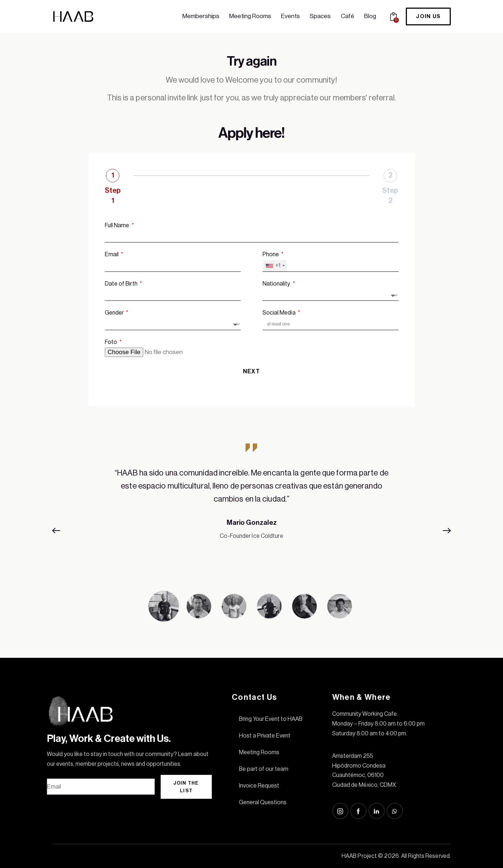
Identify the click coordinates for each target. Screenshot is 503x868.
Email (112, 254)
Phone (271, 254)
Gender (115, 313)
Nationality (277, 284)
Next (251, 371)
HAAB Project (359, 856)
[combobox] (275, 266)
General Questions (263, 802)
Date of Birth (122, 284)
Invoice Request (259, 786)
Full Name (118, 225)
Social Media (280, 313)
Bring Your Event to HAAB (271, 719)
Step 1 (113, 196)
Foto (112, 342)
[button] (59, 531)
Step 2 (390, 196)
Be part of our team (264, 769)
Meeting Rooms (259, 752)
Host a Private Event (265, 736)
